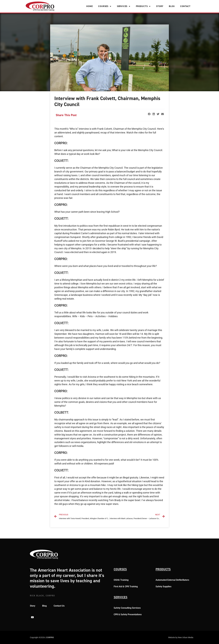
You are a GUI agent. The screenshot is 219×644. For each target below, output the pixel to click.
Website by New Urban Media (181, 637)
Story (160, 6)
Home (89, 6)
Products (143, 6)
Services (124, 6)
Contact (185, 6)
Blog (172, 6)
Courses (105, 6)
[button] (109, 58)
